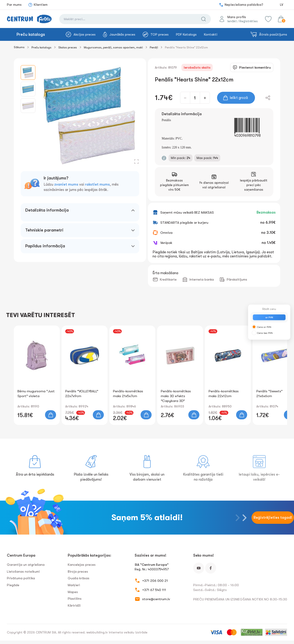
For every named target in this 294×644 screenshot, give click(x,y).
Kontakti (211, 34)
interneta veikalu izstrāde (128, 632)
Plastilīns (75, 599)
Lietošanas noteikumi (23, 572)
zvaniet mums (66, 184)
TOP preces (156, 34)
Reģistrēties (249, 21)
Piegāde (13, 585)
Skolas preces (68, 47)
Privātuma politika (21, 578)
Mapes (73, 592)
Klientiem (38, 5)
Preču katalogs (31, 34)
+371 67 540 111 (154, 590)
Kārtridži (74, 605)
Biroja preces (78, 572)
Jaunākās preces (119, 34)
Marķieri (74, 585)
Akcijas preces (81, 34)
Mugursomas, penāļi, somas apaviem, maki (113, 47)
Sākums (19, 47)
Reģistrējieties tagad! (273, 518)
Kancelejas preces (82, 565)
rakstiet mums (97, 184)
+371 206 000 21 (155, 581)
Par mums (14, 5)
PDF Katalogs (186, 34)
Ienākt (232, 21)
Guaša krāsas (79, 578)
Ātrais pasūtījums (269, 34)
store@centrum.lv (156, 599)
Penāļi (154, 47)
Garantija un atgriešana (26, 565)
